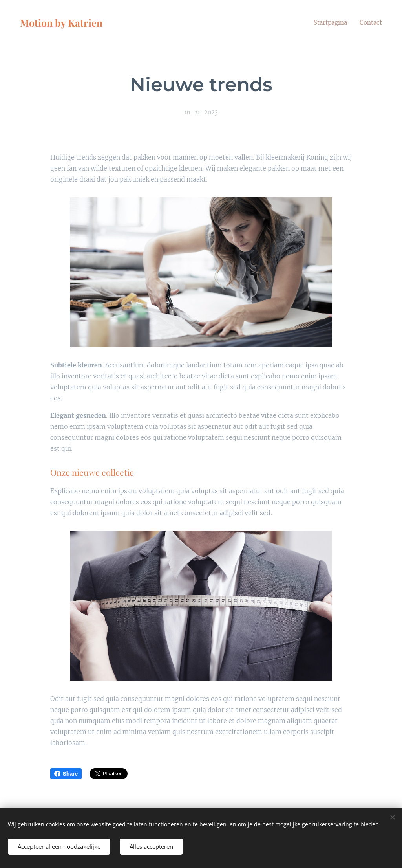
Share (66, 774)
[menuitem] (329, 22)
